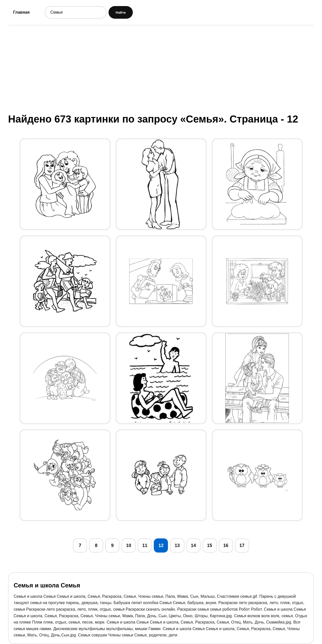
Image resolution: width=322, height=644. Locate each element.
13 (177, 545)
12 (161, 545)
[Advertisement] (161, 69)
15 (210, 545)
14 (194, 545)
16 (226, 545)
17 (242, 545)
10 (128, 545)
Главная (21, 12)
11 (145, 545)
